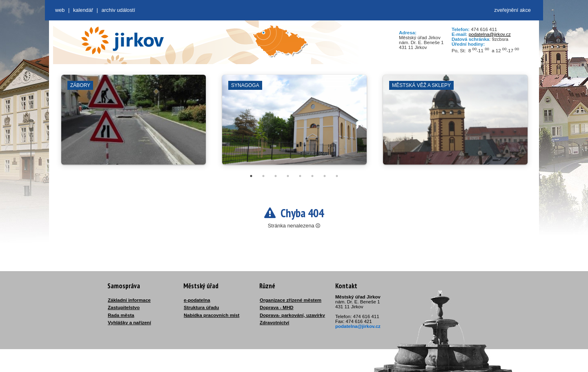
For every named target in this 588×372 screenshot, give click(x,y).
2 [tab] (263, 176)
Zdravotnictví (274, 323)
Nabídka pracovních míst (212, 315)
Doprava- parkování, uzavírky (292, 315)
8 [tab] (337, 176)
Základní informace (129, 300)
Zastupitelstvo (124, 307)
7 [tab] (325, 176)
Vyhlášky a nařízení (129, 323)
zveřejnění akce (512, 10)
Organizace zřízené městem (291, 300)
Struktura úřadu (201, 307)
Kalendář (83, 10)
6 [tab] (312, 176)
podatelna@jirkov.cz (490, 34)
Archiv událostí (118, 10)
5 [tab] (300, 176)
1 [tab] (251, 176)
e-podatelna (197, 300)
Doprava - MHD (277, 307)
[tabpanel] (134, 124)
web (60, 10)
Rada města (121, 315)
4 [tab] (288, 176)
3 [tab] (276, 176)
